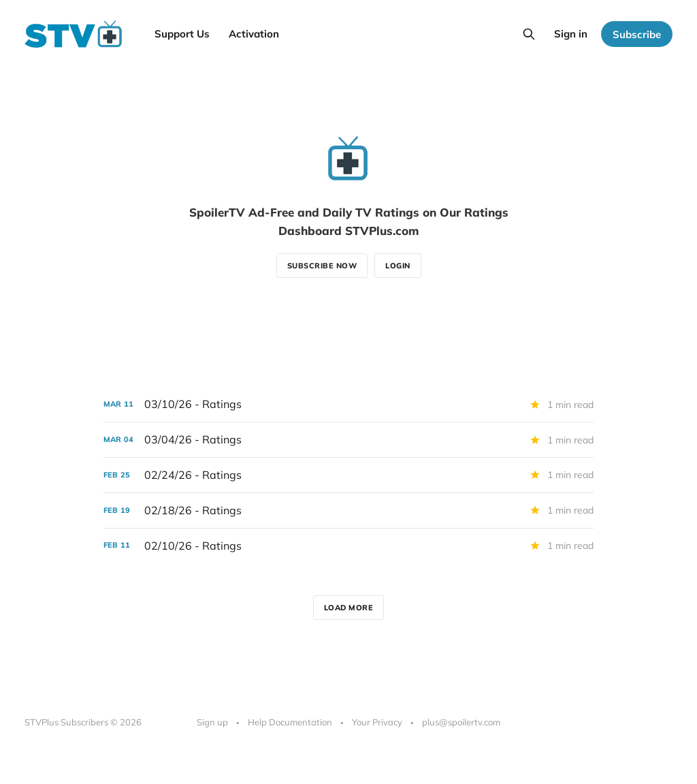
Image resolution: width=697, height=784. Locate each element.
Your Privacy (377, 722)
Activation (254, 34)
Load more (349, 608)
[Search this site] (529, 34)
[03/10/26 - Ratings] (348, 404)
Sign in (571, 34)
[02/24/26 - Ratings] (348, 475)
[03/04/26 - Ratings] (348, 440)
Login (398, 266)
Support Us (182, 34)
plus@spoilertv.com (461, 722)
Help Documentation (290, 722)
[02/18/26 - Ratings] (348, 511)
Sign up (212, 722)
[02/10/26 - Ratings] (348, 546)
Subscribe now (322, 266)
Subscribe (637, 34)
